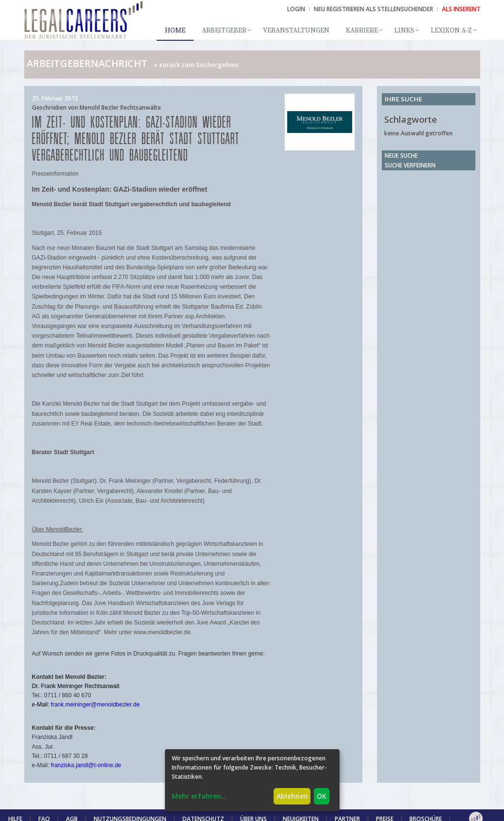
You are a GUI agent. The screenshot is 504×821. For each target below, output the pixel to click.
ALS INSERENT (461, 9)
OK (322, 796)
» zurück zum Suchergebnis (196, 65)
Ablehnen (292, 796)
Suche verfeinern (410, 165)
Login (296, 9)
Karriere (362, 31)
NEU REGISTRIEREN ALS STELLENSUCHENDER (374, 9)
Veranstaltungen (296, 31)
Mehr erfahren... (199, 796)
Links (404, 31)
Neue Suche (401, 156)
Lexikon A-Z (451, 31)
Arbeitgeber (224, 31)
